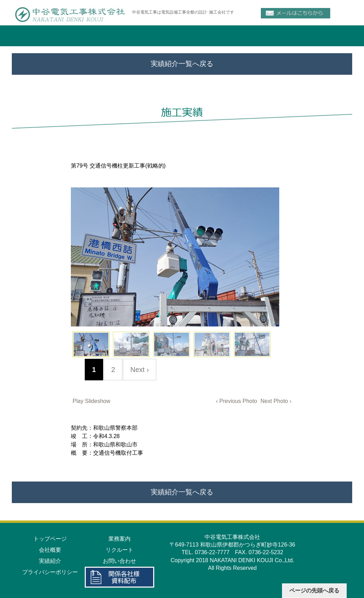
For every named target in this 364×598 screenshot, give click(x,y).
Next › (139, 370)
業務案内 (119, 539)
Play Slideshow (92, 401)
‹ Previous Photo (237, 401)
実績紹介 (50, 561)
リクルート (119, 550)
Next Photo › (276, 401)
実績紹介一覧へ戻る (182, 64)
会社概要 (50, 550)
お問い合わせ (119, 561)
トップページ (50, 539)
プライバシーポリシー (50, 572)
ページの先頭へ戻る (314, 591)
